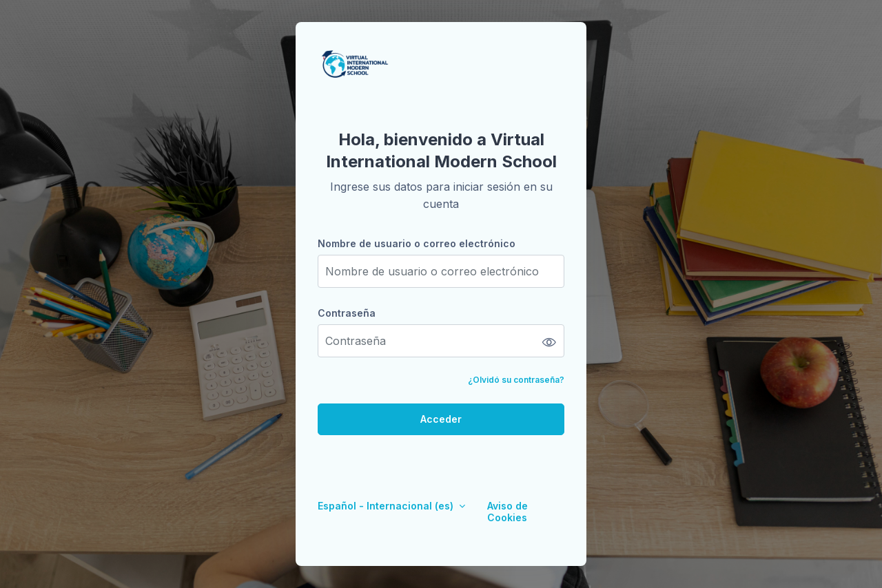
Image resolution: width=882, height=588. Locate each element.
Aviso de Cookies (507, 512)
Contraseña (347, 313)
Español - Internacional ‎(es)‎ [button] (387, 506)
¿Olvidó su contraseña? (516, 380)
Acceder (441, 419)
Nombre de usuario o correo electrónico (417, 243)
